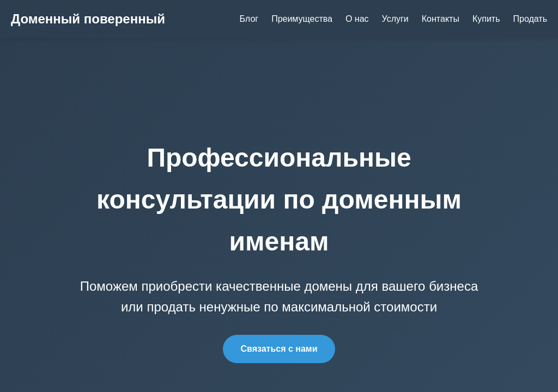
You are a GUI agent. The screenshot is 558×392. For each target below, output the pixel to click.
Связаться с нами (279, 349)
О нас (357, 19)
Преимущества (302, 19)
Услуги (395, 19)
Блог (249, 19)
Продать (530, 19)
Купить (486, 19)
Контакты (441, 19)
